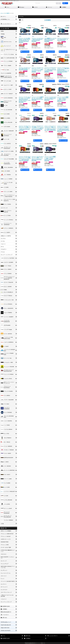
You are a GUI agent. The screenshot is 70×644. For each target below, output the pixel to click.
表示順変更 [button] (48, 20)
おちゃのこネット (33, 643)
